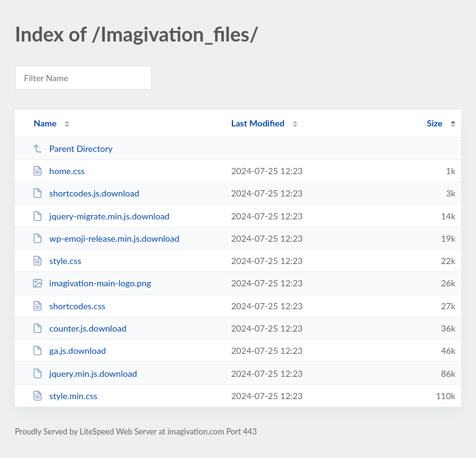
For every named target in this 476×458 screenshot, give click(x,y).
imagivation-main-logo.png (92, 283)
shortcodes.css (69, 306)
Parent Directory (73, 148)
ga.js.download (69, 350)
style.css (57, 261)
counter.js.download (79, 328)
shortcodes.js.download (86, 193)
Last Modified (258, 123)
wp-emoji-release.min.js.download (106, 238)
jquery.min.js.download (85, 373)
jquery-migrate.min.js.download (101, 216)
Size (435, 123)
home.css (59, 171)
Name (45, 123)
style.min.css (65, 396)
